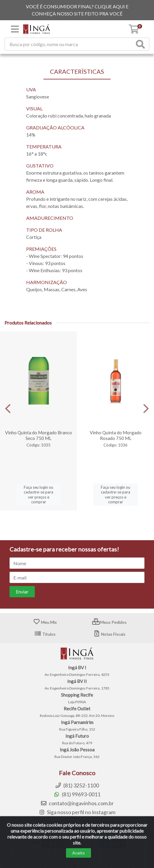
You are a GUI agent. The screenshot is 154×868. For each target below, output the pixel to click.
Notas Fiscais (109, 634)
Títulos (45, 634)
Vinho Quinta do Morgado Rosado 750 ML (116, 435)
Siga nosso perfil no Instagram (77, 812)
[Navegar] (8, 409)
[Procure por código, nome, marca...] (70, 44)
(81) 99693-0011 (77, 794)
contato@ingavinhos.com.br (77, 803)
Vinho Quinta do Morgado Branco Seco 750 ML (38, 435)
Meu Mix (45, 622)
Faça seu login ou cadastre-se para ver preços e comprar (38, 495)
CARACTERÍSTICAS (77, 71)
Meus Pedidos (109, 622)
